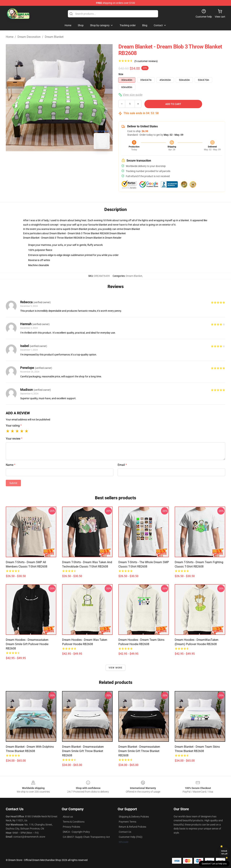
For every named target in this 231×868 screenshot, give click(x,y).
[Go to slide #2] (69, 160)
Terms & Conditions (74, 822)
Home (10, 37)
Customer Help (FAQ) (131, 837)
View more (116, 668)
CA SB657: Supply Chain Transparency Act (86, 837)
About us (68, 817)
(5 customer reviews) (146, 61)
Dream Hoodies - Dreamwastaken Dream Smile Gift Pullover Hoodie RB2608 (27, 644)
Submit (13, 483)
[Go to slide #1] (50, 160)
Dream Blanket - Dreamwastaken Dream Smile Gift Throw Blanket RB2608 (83, 751)
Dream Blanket (54, 37)
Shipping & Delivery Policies (134, 817)
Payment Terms (128, 822)
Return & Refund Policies (132, 827)
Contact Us (125, 832)
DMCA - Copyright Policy (76, 832)
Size (121, 74)
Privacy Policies (71, 827)
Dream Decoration (29, 37)
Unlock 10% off (224, 852)
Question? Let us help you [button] (214, 864)
